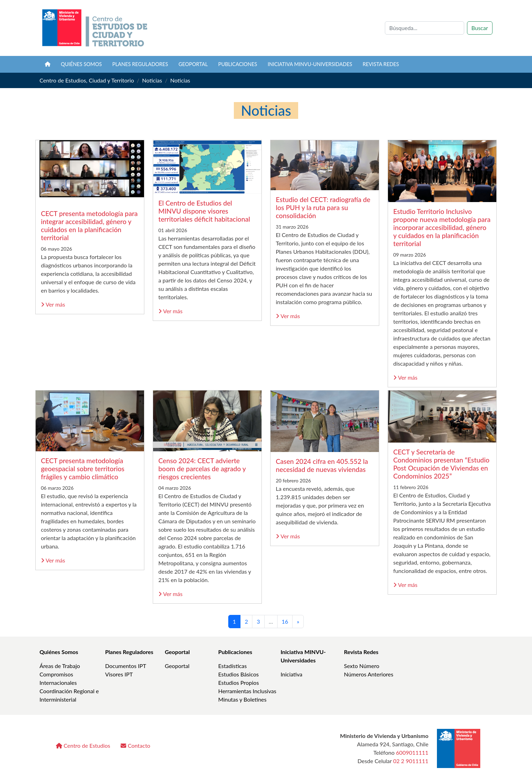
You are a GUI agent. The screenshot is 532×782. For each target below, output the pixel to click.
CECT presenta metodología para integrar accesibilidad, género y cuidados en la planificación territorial (89, 225)
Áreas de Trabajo (60, 666)
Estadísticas (232, 666)
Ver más (53, 304)
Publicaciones (238, 64)
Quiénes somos (81, 64)
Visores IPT (119, 674)
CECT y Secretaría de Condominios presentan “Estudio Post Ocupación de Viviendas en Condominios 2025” (441, 464)
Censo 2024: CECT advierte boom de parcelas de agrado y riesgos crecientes (202, 469)
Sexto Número (362, 666)
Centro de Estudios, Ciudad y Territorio (87, 80)
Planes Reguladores (140, 64)
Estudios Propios (238, 683)
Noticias (152, 80)
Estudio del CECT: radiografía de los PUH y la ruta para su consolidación (323, 207)
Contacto (135, 745)
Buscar (480, 28)
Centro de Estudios (83, 745)
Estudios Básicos (238, 674)
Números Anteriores (369, 674)
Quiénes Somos (59, 652)
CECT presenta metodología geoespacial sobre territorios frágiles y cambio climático (83, 469)
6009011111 (412, 752)
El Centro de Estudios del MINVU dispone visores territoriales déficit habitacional (204, 211)
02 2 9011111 (411, 761)
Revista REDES (381, 64)
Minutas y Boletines (242, 699)
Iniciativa (292, 674)
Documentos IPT (126, 666)
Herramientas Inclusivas (247, 691)
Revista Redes (361, 652)
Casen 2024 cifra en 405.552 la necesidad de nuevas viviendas (322, 465)
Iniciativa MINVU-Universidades (310, 64)
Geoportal (193, 64)
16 (285, 621)
